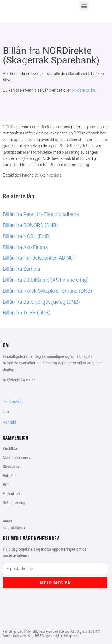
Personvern (13, 402)
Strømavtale (12, 467)
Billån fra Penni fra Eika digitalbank (41, 214)
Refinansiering (14, 503)
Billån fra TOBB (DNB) (27, 313)
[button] (84, 6)
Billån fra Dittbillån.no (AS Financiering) (46, 280)
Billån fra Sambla (22, 269)
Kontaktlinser (14, 528)
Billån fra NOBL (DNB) (27, 236)
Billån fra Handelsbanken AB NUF (40, 258)
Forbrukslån (12, 494)
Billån (7, 485)
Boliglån (9, 476)
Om (6, 412)
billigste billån (83, 90)
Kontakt (10, 422)
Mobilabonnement (17, 458)
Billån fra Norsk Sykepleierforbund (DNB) (48, 291)
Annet (7, 521)
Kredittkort (11, 449)
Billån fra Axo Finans (25, 247)
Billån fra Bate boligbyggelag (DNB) (41, 302)
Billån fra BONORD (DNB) (30, 225)
